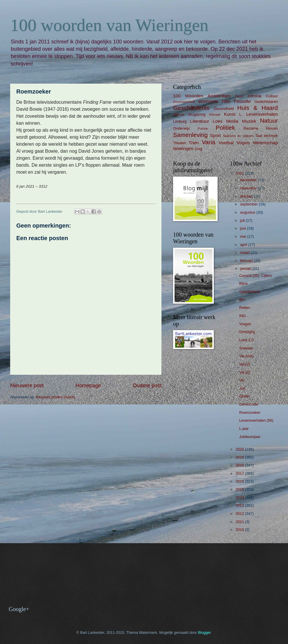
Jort (242, 388)
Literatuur (199, 121)
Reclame (251, 128)
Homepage (88, 386)
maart (245, 253)
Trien (194, 143)
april (244, 245)
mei (243, 236)
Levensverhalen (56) (256, 420)
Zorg (198, 149)
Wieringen (183, 148)
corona (254, 96)
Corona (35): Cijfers (255, 276)
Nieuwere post (27, 386)
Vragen (245, 324)
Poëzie (203, 129)
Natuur (269, 120)
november (249, 188)
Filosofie (242, 101)
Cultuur (272, 96)
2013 (240, 505)
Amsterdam (219, 96)
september (249, 204)
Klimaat (215, 115)
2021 (240, 173)
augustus (248, 212)
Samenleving (190, 135)
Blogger (204, 632)
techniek (271, 136)
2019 (240, 457)
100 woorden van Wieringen (109, 25)
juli (243, 220)
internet (179, 115)
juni (243, 228)
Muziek (249, 121)
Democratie (249, 404)
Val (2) (245, 372)
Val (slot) (246, 356)
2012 (240, 514)
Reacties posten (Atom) (55, 397)
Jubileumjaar (250, 437)
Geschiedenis (191, 108)
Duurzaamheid (184, 102)
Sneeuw (246, 348)
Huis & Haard (258, 108)
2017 (240, 473)
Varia (208, 142)
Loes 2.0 (246, 340)
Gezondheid (224, 109)
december (249, 180)
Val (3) (245, 364)
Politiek (225, 127)
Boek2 (239, 96)
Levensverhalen (262, 114)
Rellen (245, 308)
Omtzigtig (247, 332)
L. (241, 114)
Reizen (272, 128)
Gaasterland (249, 292)
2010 (240, 530)
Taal (259, 136)
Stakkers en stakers (238, 136)
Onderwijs (181, 128)
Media (232, 121)
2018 (240, 465)
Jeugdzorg (197, 114)
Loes (217, 121)
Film (226, 101)
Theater (179, 143)
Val (242, 380)
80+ (242, 300)
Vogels (243, 143)
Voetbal (226, 143)
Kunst (230, 114)
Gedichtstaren (266, 102)
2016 (240, 481)
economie (208, 101)
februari (247, 261)
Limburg (180, 121)
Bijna (243, 283)
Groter (245, 396)
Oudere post (147, 386)
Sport (215, 135)
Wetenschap (265, 143)
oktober (247, 196)
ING (242, 316)
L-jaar (244, 429)
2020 (240, 449)
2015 (240, 489)
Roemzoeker (250, 412)
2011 (240, 522)
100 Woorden (188, 96)
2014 (240, 498)
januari (246, 269)
